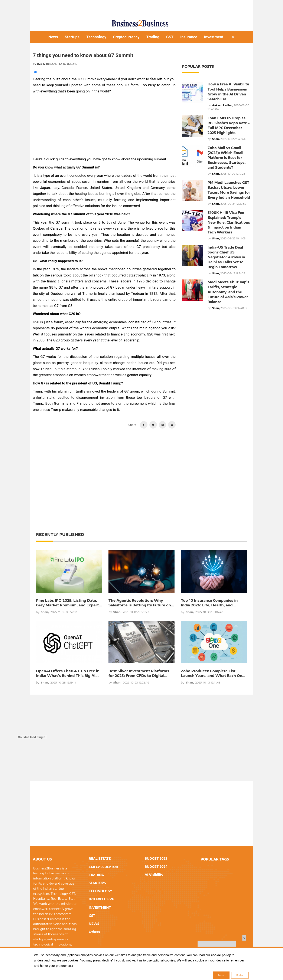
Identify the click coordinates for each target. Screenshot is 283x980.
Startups (72, 37)
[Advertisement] (141, 7)
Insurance (189, 37)
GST (170, 37)
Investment (214, 37)
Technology (96, 37)
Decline (240, 975)
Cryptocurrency (126, 37)
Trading (153, 37)
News (53, 37)
